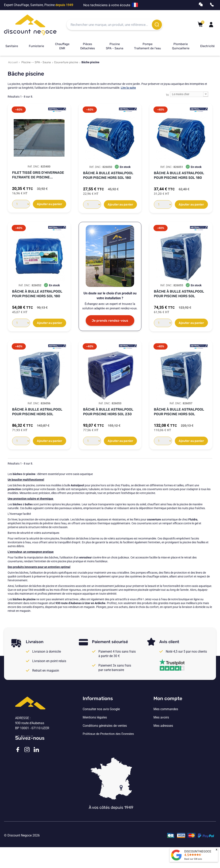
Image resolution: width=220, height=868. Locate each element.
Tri (167, 95)
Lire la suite (128, 88)
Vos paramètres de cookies (102, 742)
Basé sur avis (193, 859)
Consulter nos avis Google (101, 709)
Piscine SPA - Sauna (115, 46)
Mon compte (168, 698)
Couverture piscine (66, 62)
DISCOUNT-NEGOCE (198, 851)
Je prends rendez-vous (110, 321)
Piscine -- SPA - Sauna (36, 62)
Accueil (13, 62)
